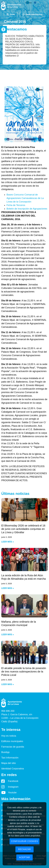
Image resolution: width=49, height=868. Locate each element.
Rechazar (25, 849)
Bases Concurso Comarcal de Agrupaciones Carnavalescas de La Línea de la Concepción (25, 198)
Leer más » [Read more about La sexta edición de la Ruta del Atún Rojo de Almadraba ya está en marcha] (8, 588)
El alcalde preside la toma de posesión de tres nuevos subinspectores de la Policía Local (24, 672)
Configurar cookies (24, 841)
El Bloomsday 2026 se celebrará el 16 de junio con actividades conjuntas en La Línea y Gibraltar (23, 529)
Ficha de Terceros (16, 205)
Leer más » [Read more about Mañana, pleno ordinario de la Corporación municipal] (8, 635)
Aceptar (24, 857)
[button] (3, 29)
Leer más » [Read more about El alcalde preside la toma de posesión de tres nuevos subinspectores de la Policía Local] (8, 684)
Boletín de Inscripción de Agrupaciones (27, 209)
